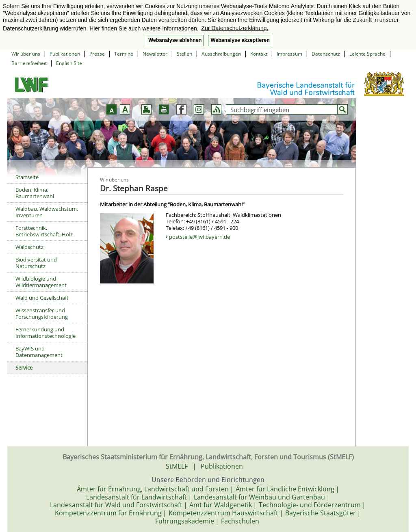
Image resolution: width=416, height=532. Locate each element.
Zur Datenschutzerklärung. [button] (235, 28)
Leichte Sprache (367, 54)
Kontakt (259, 54)
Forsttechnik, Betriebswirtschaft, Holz (44, 231)
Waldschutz (29, 247)
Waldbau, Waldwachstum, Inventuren (47, 212)
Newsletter (155, 54)
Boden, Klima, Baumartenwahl (35, 193)
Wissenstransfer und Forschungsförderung (42, 314)
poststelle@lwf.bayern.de (199, 237)
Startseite (27, 177)
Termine (124, 54)
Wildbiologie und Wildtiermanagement (41, 282)
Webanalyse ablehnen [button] (175, 40)
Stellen (184, 54)
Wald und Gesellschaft (42, 298)
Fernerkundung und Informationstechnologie (45, 333)
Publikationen (65, 54)
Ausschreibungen (221, 54)
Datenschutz (326, 54)
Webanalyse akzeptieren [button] (240, 40)
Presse (97, 54)
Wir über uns (26, 54)
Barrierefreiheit (29, 63)
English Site (69, 63)
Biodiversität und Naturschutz (36, 263)
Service (24, 368)
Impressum (289, 54)
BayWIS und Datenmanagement (39, 352)
